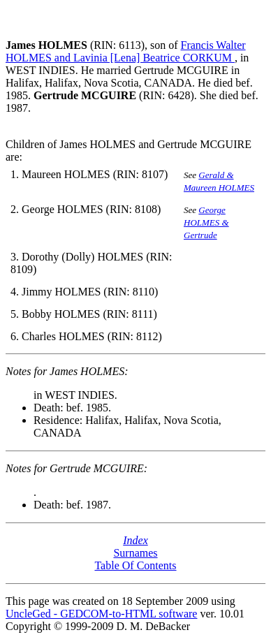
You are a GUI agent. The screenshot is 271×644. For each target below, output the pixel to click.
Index (135, 540)
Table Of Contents (135, 565)
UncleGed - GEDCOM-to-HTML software (101, 614)
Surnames (135, 553)
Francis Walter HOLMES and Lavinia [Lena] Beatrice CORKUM (126, 51)
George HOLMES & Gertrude (206, 222)
